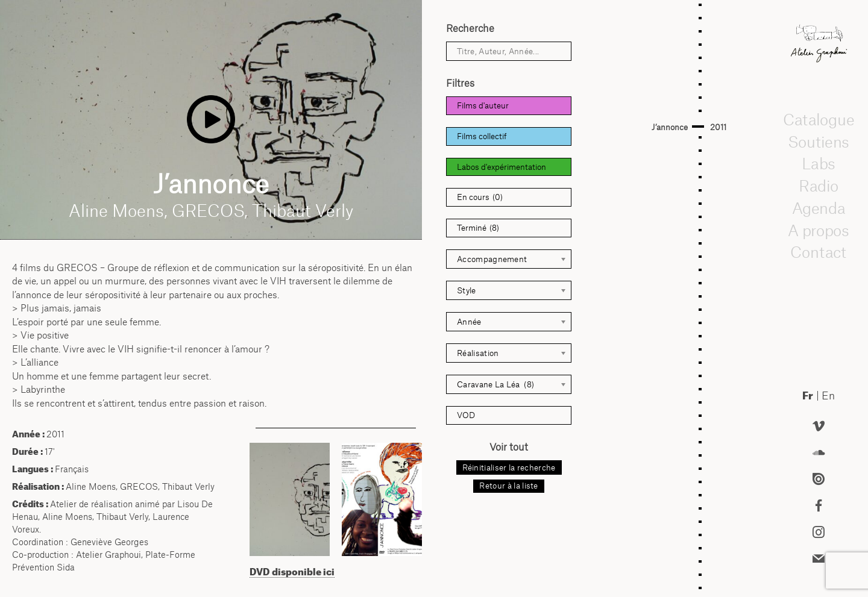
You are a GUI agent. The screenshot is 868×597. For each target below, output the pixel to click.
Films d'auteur (483, 105)
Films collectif (482, 136)
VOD (466, 415)
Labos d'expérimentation (502, 167)
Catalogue (819, 119)
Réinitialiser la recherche (509, 467)
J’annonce (670, 127)
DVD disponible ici (292, 572)
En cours (480, 197)
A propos (819, 230)
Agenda (819, 208)
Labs (819, 163)
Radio (819, 186)
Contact (819, 252)
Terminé (478, 228)
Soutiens (819, 142)
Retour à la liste (508, 486)
